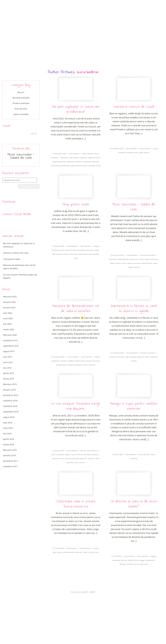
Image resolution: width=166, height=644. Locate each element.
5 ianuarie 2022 (58, 246)
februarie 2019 (10, 384)
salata (112, 263)
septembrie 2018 (11, 412)
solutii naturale (76, 166)
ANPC (93, 592)
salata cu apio (121, 263)
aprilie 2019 (8, 373)
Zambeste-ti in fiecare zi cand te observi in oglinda (134, 309)
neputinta (87, 162)
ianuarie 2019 (9, 390)
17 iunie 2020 (59, 548)
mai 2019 (7, 368)
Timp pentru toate (76, 204)
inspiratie (55, 458)
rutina (85, 365)
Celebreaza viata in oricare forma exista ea (76, 504)
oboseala (95, 162)
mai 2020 (7, 324)
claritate (63, 361)
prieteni (130, 564)
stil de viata (73, 254)
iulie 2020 (8, 313)
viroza (98, 166)
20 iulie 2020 (118, 454)
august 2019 (9, 351)
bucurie (61, 250)
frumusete (90, 250)
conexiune (116, 560)
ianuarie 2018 (9, 455)
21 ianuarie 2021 (118, 353)
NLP (54, 254)
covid (155, 149)
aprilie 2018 (8, 439)
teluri (77, 462)
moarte (59, 552)
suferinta (79, 552)
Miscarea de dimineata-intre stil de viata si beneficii (76, 309)
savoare (137, 267)
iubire (141, 152)
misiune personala (72, 458)
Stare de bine (88, 154)
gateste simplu (128, 259)
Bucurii (83, 451)
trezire (82, 462)
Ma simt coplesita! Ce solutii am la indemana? (76, 109)
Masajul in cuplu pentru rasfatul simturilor (134, 406)
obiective (84, 458)
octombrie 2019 (10, 340)
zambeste (154, 357)
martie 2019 (9, 379)
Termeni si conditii (79, 592)
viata (96, 552)
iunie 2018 (8, 428)
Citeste (76, 145)
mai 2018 (7, 434)
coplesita (91, 158)
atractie (112, 357)
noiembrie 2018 (10, 401)
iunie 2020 (8, 318)
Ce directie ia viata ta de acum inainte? (134, 504)
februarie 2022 (10, 297)
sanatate (92, 365)
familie (130, 560)
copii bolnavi (74, 158)
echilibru (121, 152)
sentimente (65, 166)
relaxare (59, 254)
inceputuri (95, 454)
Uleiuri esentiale (21, 114)
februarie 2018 (10, 450)
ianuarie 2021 (9, 308)
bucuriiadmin (88, 72)
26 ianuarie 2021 (118, 255)
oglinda (133, 357)
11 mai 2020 (116, 556)
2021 (54, 454)
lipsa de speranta (59, 162)
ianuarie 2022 (9, 302)
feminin (73, 250)
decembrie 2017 (10, 461)
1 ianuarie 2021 (58, 451)
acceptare (60, 454)
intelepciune (150, 560)
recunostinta (55, 166)
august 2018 (9, 417)
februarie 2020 (10, 335)
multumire (79, 162)
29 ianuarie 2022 (117, 149)
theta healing (94, 254)
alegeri (97, 246)
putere (147, 152)
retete (65, 254)
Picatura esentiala (148, 255)
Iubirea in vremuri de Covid (134, 107)
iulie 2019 (8, 357)
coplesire (83, 158)
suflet (147, 357)
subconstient (83, 254)
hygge (142, 560)
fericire (136, 560)
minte (83, 361)
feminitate (130, 152)
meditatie (70, 162)
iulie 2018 (8, 423)
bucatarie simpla (116, 259)
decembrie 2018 (10, 395)
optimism (140, 357)
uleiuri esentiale (89, 166)
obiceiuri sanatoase (75, 365)
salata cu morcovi (134, 263)
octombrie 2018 (10, 406)
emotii (98, 158)
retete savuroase (151, 259)
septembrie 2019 (11, 346)
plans (73, 552)
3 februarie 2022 (60, 154)
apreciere (65, 158)
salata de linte (147, 263)
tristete (91, 552)
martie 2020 (9, 329)
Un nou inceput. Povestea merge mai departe (76, 406)
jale (54, 552)
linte (137, 259)
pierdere (66, 552)
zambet (134, 361)
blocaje (55, 250)
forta (136, 152)
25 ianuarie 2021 (58, 357)
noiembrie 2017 (10, 466)
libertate (123, 564)
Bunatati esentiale (21, 98)
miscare (89, 361)
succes (136, 564)
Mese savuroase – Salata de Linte (134, 207)
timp (76, 258)
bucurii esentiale (84, 454)
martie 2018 (9, 445)
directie (124, 560)
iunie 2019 (8, 362)
